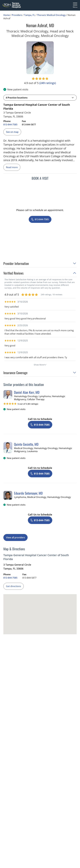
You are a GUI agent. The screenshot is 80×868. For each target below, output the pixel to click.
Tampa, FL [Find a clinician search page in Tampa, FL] (30, 15)
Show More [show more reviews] (40, 365)
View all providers (15, 537)
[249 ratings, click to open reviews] (48, 83)
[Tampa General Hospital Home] (12, 5)
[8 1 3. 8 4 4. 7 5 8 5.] (10, 125)
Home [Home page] (7, 15)
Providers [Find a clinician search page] (17, 15)
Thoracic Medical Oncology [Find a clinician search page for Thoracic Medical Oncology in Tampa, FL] (51, 15)
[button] (40, 98)
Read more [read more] (12, 167)
